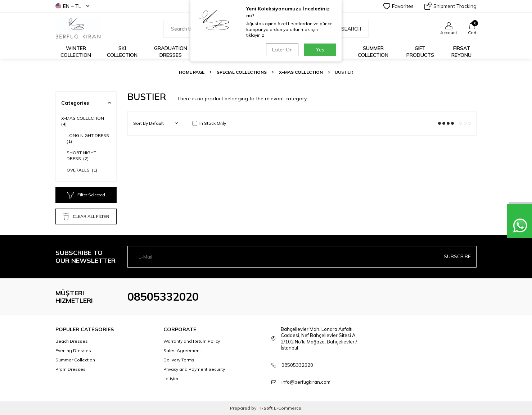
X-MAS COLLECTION (301, 72)
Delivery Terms (179, 360)
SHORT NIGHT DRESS (81, 156)
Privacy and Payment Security (194, 369)
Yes (320, 50)
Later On (282, 50)
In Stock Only (209, 123)
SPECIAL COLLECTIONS (242, 72)
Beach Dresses (72, 341)
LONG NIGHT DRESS (88, 138)
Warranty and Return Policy (192, 341)
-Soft (266, 408)
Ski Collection (122, 52)
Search (347, 29)
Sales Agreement (182, 350)
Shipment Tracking (450, 6)
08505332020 (163, 297)
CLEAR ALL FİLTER (86, 216)
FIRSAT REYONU (461, 52)
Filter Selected (86, 195)
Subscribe (457, 256)
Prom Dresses (71, 369)
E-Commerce (288, 408)
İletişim (171, 378)
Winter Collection (76, 52)
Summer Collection (373, 52)
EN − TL (72, 6)
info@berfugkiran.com (306, 382)
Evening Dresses (73, 350)
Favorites (398, 6)
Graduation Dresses (171, 52)
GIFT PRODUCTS (420, 52)
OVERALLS (82, 170)
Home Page (192, 72)
